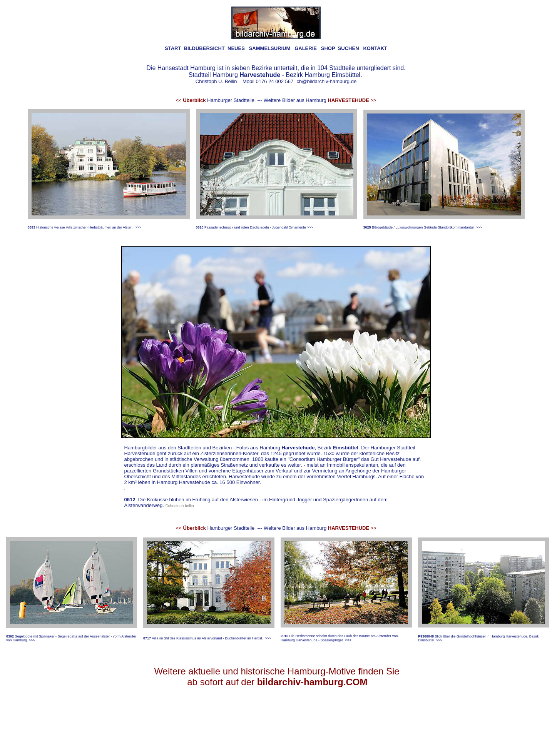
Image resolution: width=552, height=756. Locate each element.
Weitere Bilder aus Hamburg (320, 100)
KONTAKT (375, 48)
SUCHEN (349, 48)
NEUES (236, 48)
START (173, 48)
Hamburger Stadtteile (215, 100)
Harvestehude (298, 448)
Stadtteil (200, 75)
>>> (138, 227)
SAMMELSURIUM (270, 48)
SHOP (328, 48)
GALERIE (306, 48)
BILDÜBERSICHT (204, 48)
